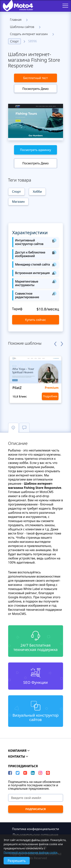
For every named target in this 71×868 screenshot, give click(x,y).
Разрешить (17, 861)
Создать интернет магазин (29, 34)
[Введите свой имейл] (36, 798)
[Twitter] (18, 773)
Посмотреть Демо (35, 89)
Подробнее (50, 396)
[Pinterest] (48, 773)
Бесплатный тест (35, 78)
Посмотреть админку (35, 150)
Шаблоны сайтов (22, 27)
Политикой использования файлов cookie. (31, 852)
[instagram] (40, 773)
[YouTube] (25, 773)
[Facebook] (10, 773)
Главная (16, 20)
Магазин (18, 202)
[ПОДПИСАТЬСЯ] (36, 809)
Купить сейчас (35, 320)
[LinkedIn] (33, 773)
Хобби (37, 192)
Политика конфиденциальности (35, 829)
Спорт (14, 41)
